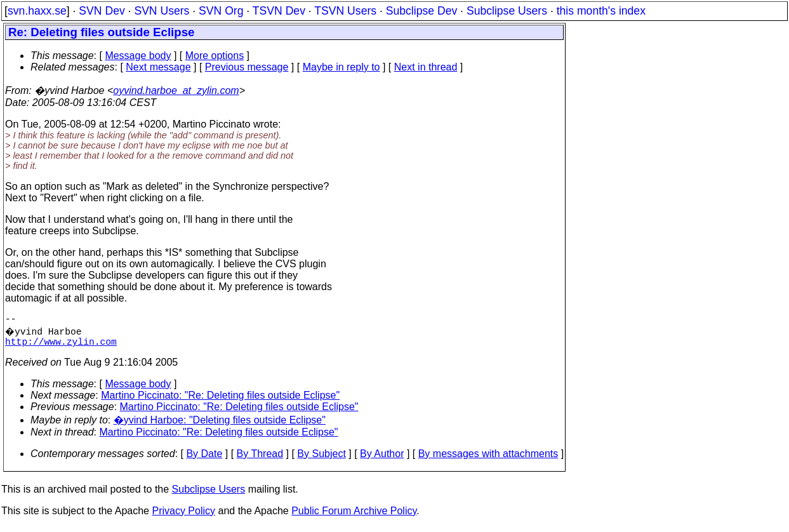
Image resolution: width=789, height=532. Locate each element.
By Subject (321, 459)
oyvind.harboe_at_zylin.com (176, 90)
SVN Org (221, 11)
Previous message (247, 67)
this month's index (601, 11)
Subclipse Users (507, 11)
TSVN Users (345, 11)
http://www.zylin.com (61, 346)
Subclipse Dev (421, 11)
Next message (158, 67)
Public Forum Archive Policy (354, 516)
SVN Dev (102, 11)
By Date (204, 459)
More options (215, 56)
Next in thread (426, 67)
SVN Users (162, 11)
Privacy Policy (183, 516)
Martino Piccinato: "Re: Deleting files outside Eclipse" (220, 400)
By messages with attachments (488, 459)
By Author (382, 459)
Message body (138, 56)
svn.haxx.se (37, 11)
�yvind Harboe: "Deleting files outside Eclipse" (220, 425)
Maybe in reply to (341, 67)
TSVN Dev (279, 11)
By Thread (260, 459)
